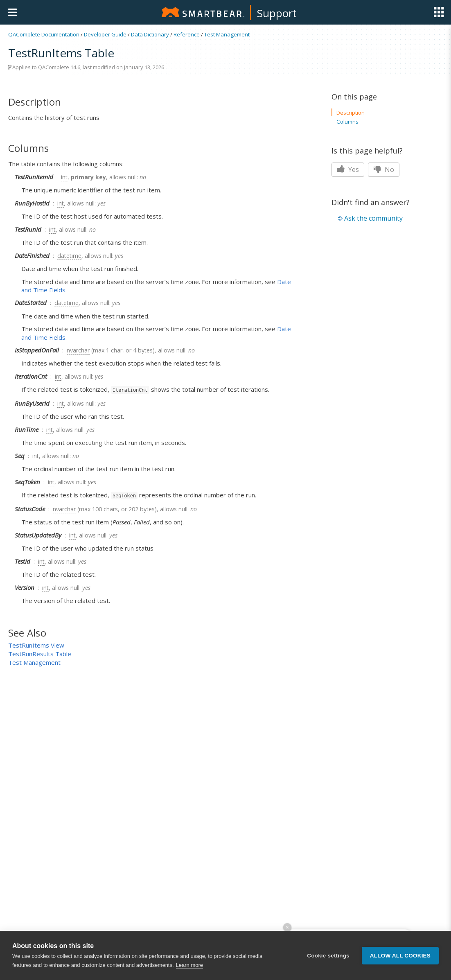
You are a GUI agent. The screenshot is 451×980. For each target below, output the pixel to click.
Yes (348, 169)
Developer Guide (105, 34)
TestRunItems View (36, 645)
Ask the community (373, 218)
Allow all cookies (400, 956)
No (384, 169)
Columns (347, 122)
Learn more (189, 965)
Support (277, 13)
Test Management (227, 34)
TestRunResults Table (40, 654)
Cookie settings (328, 956)
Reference (187, 34)
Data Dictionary (150, 34)
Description (351, 113)
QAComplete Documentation (44, 34)
